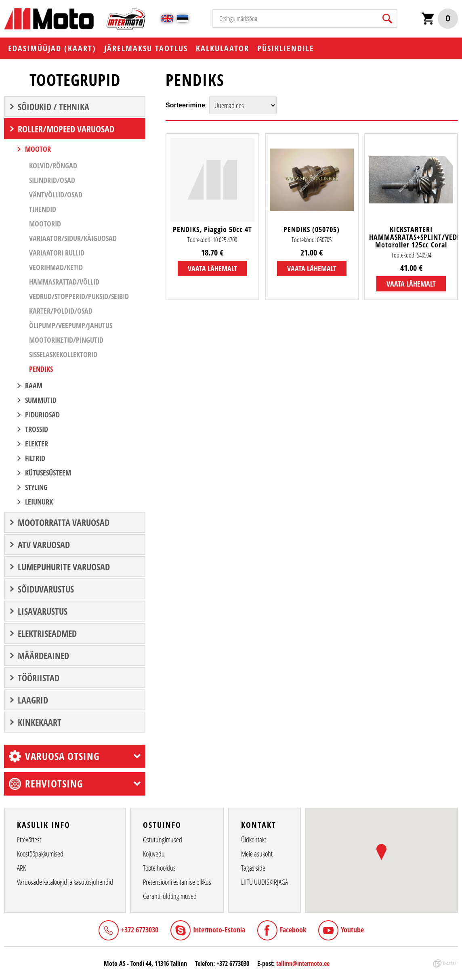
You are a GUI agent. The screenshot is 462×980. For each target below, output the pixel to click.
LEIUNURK (39, 502)
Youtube (352, 930)
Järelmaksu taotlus (146, 48)
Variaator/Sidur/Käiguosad (73, 238)
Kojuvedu (154, 854)
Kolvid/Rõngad (53, 165)
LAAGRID (33, 700)
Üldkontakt (254, 840)
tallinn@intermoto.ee (303, 963)
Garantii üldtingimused (170, 896)
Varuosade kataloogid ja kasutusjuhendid (65, 882)
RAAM (34, 385)
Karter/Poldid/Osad (61, 311)
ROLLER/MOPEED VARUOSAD (66, 129)
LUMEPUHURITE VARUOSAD (64, 567)
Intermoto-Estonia (219, 930)
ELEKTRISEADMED (47, 633)
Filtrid (35, 458)
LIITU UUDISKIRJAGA (265, 882)
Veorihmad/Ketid (56, 267)
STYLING (36, 487)
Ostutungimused (163, 840)
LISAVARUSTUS (43, 611)
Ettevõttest (29, 840)
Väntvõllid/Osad (56, 195)
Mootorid (45, 224)
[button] (381, 852)
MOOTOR (38, 149)
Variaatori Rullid (57, 253)
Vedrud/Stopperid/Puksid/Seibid (79, 296)
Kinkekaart (40, 722)
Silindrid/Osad (52, 180)
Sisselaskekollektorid (63, 354)
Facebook (293, 930)
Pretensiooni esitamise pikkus (177, 882)
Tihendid (43, 209)
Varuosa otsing (62, 756)
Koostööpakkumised (40, 854)
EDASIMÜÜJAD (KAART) (52, 48)
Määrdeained (43, 655)
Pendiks (41, 369)
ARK (21, 868)
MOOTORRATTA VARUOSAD (64, 522)
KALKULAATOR (223, 48)
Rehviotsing (54, 783)
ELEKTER (37, 444)
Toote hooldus (159, 868)
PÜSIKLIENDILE (286, 48)
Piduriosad (42, 415)
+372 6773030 (140, 930)
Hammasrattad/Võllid (64, 282)
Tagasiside (253, 868)
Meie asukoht (257, 854)
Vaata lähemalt (212, 268)
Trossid (37, 429)
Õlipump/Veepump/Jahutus (71, 325)
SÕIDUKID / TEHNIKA (54, 107)
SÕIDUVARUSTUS (46, 589)
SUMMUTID (41, 400)
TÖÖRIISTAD (39, 678)
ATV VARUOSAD (44, 544)
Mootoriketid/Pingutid (66, 340)
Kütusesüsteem (48, 473)
